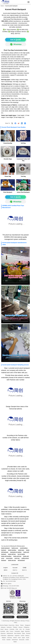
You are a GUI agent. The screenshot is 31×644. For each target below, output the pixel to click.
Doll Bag (23, 143)
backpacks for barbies (16, 552)
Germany (10, 638)
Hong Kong (11, 625)
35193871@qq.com (12, 588)
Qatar (24, 633)
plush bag (17, 558)
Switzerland (15, 640)
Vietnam (20, 627)
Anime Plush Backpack (23, 192)
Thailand (15, 627)
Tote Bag (23, 176)
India (7, 631)
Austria (22, 636)
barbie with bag (17, 556)
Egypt (22, 631)
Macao (17, 625)
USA (20, 629)
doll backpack (21, 560)
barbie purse (15, 548)
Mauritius (27, 631)
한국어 (6, 570)
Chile (17, 629)
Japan (23, 638)
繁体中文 (24, 570)
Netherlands (10, 633)
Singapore (28, 625)
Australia (3, 631)
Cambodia (17, 631)
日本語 (24, 568)
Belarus (27, 636)
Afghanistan (10, 636)
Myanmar (3, 633)
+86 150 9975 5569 (11, 581)
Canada (28, 629)
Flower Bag (8, 176)
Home (2, 6)
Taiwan (22, 625)
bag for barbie (21, 554)
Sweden (9, 640)
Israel (19, 638)
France (12, 631)
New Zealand (17, 633)
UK (24, 629)
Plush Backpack (8, 192)
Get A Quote (15, 40)
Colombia (12, 629)
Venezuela (22, 640)
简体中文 (15, 570)
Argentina (17, 636)
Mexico (6, 629)
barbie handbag (12, 550)
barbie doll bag (12, 554)
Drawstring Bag (8, 143)
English (6, 568)
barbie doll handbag (6, 556)
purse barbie (9, 558)
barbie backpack (5, 548)
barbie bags (21, 550)
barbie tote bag (12, 560)
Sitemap (22, 621)
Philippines (27, 627)
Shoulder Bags (8, 159)
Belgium (4, 638)
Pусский (15, 568)
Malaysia (3, 627)
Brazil (2, 629)
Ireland (15, 638)
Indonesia (9, 627)
